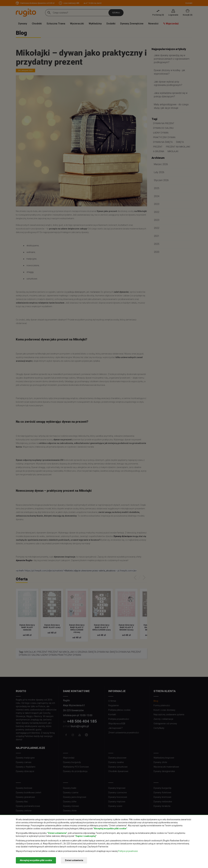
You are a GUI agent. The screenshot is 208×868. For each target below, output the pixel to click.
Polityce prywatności (128, 851)
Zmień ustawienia (74, 860)
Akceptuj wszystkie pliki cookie (36, 860)
